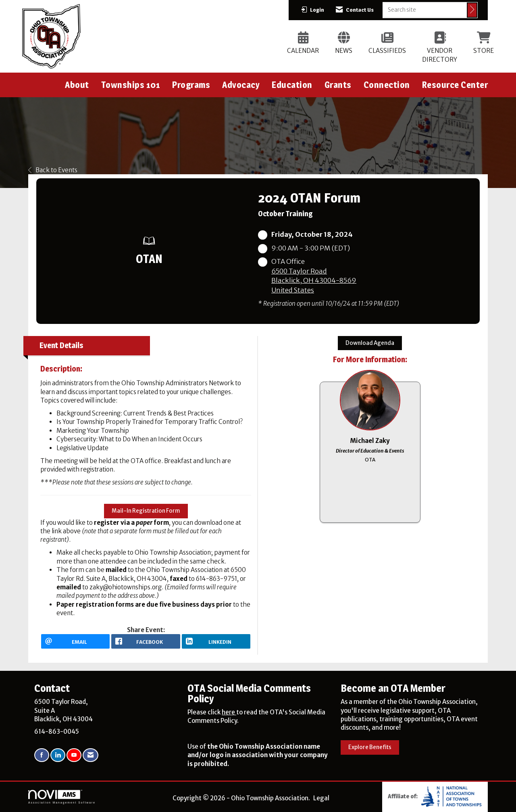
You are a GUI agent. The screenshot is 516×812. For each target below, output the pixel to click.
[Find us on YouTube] (74, 755)
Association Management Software (62, 797)
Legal (321, 798)
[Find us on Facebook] (42, 755)
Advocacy (241, 85)
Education (292, 85)
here (229, 712)
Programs (191, 85)
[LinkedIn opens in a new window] (216, 641)
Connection (387, 85)
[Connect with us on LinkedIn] (58, 755)
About (77, 85)
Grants (338, 85)
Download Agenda (370, 343)
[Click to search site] (472, 10)
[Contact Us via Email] (91, 755)
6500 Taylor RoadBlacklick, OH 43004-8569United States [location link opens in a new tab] (314, 281)
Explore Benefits (370, 747)
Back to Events (53, 170)
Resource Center (455, 85)
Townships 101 (131, 85)
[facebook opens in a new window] (146, 641)
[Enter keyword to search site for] (425, 10)
